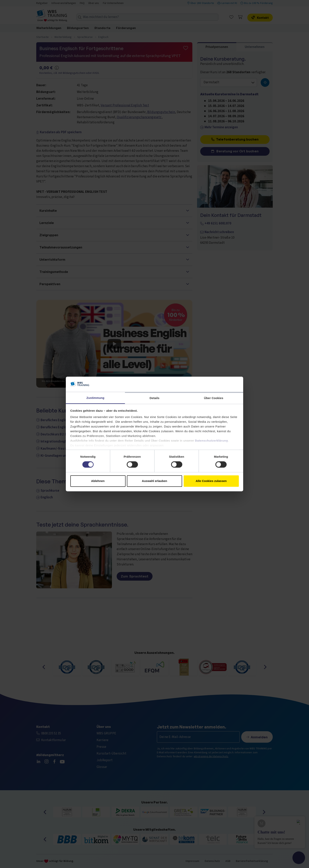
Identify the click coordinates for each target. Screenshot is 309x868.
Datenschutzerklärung (211, 441)
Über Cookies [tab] (214, 398)
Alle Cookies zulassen (211, 481)
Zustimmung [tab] (95, 398)
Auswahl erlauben (154, 481)
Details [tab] (154, 398)
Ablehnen (98, 481)
